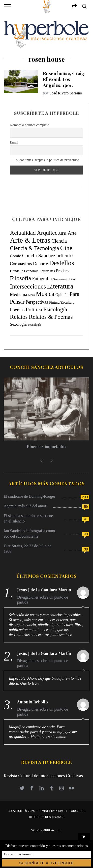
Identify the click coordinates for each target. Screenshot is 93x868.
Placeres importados (47, 447)
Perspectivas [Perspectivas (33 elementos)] (37, 302)
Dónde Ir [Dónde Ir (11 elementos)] (16, 271)
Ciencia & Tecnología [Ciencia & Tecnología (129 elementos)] (34, 248)
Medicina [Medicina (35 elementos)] (18, 294)
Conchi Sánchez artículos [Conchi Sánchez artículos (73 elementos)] (48, 256)
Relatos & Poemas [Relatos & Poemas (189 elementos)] (51, 317)
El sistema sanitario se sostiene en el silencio (28, 518)
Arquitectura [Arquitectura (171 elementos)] (52, 233)
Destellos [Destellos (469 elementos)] (62, 263)
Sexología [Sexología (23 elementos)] (18, 324)
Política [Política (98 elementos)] (34, 310)
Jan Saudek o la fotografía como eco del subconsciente (29, 534)
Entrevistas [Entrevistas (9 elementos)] (47, 271)
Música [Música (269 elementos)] (45, 294)
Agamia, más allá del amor (25, 506)
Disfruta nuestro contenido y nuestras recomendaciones (47, 846)
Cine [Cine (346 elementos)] (66, 248)
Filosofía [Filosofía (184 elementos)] (20, 278)
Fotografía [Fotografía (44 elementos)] (42, 278)
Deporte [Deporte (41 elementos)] (40, 264)
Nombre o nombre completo (30, 125)
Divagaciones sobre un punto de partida (43, 600)
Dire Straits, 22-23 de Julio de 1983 (28, 549)
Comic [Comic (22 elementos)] (15, 256)
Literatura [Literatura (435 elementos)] (60, 286)
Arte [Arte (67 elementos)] (72, 233)
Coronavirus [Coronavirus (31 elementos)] (21, 264)
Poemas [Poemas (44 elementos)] (17, 310)
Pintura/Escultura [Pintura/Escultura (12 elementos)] (62, 302)
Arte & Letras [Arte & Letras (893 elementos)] (30, 240)
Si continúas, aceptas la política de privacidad (45, 160)
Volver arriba (46, 830)
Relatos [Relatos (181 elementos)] (19, 317)
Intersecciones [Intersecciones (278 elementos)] (28, 286)
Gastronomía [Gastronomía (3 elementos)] (60, 279)
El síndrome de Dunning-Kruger (30, 496)
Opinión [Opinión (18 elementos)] (62, 295)
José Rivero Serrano (66, 93)
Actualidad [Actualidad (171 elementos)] (23, 233)
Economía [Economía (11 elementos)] (31, 271)
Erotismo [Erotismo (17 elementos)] (63, 271)
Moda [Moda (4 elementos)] (32, 295)
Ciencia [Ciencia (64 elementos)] (59, 241)
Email (14, 142)
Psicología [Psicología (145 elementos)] (55, 309)
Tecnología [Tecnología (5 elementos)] (34, 325)
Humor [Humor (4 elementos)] (72, 279)
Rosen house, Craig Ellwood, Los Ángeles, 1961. (64, 79)
